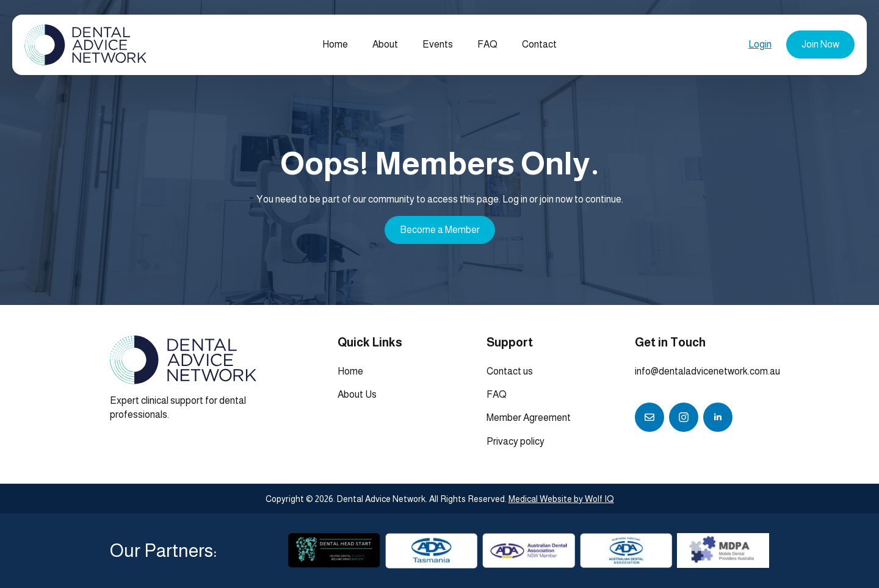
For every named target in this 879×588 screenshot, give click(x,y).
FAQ (487, 44)
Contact (539, 44)
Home (335, 44)
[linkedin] (718, 417)
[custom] (649, 417)
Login (760, 44)
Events (438, 44)
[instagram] (684, 417)
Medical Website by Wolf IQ (561, 499)
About (385, 44)
